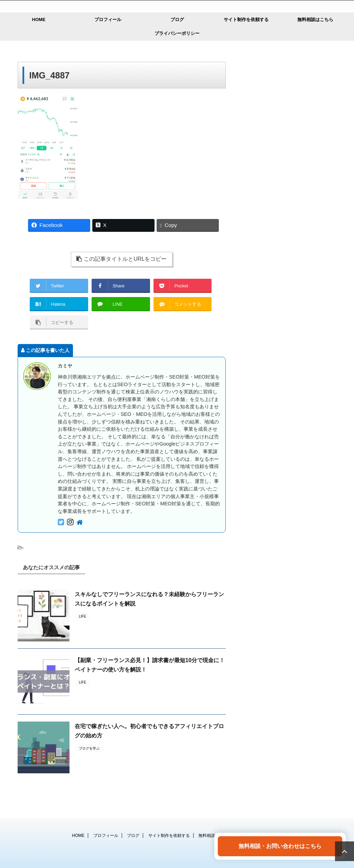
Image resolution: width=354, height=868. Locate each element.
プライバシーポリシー (177, 33)
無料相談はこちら (315, 20)
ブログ (177, 20)
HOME (39, 20)
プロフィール (108, 20)
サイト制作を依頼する (246, 20)
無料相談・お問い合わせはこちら (280, 846)
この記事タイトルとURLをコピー (122, 259)
